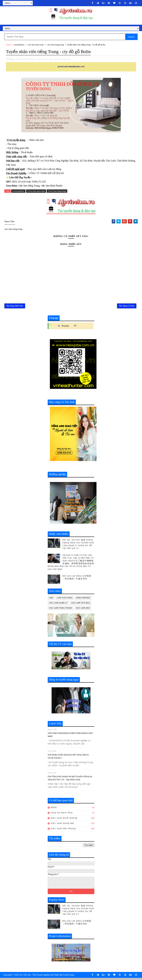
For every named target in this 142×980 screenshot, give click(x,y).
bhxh (54, 809)
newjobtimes (19, 45)
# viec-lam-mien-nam (36, 191)
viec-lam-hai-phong (63, 830)
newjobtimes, (31, 59)
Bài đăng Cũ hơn (127, 307)
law (51, 600)
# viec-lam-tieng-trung (57, 191)
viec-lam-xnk (83, 610)
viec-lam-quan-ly (58, 605)
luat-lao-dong (65, 600)
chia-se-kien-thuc (62, 815)
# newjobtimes (18, 191)
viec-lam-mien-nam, (45, 59)
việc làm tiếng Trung (29, 186)
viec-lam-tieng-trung (55, 45)
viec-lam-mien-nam (36, 45)
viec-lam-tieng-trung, (62, 59)
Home (8, 45)
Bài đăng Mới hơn (15, 307)
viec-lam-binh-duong (64, 820)
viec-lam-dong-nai (63, 825)
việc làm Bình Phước (52, 186)
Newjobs (65, 328)
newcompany (83, 600)
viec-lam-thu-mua (81, 605)
